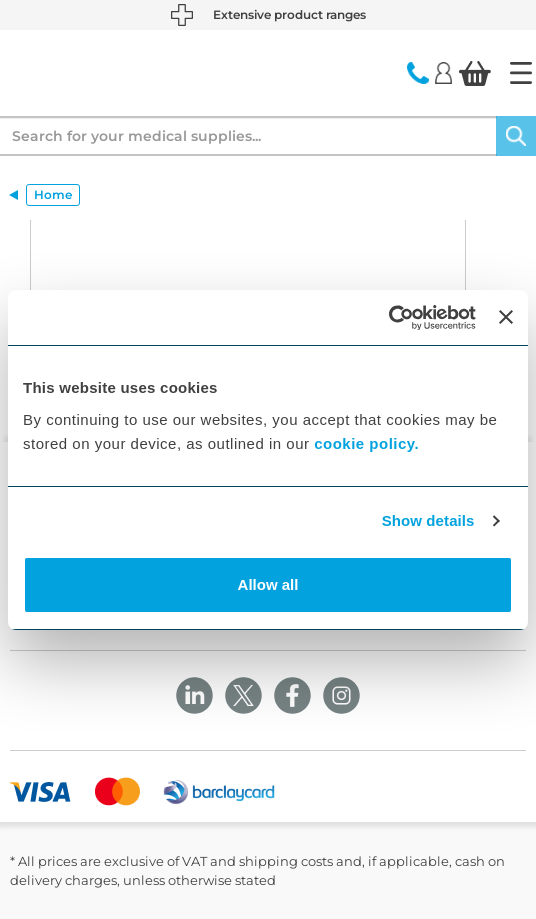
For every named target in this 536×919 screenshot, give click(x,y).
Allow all (268, 584)
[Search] (516, 136)
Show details (428, 520)
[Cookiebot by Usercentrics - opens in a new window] (388, 318)
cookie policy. (366, 443)
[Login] (443, 72)
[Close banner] (506, 317)
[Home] (521, 73)
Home (53, 194)
